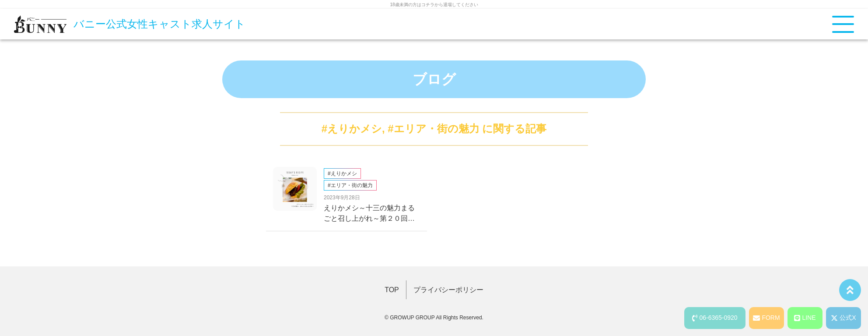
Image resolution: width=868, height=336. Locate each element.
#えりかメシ (352, 129)
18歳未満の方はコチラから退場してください (434, 5)
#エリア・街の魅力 (433, 129)
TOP (392, 290)
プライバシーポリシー (448, 290)
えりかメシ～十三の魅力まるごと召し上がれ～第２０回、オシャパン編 (369, 214)
